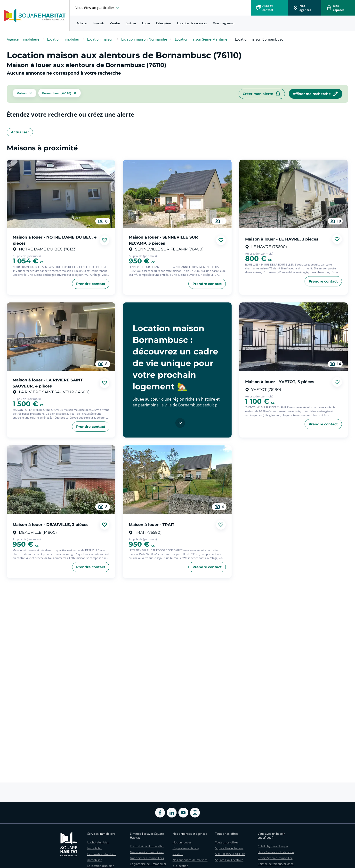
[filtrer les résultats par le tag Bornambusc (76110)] (60, 94)
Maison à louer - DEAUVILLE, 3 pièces (51, 525)
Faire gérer (164, 23)
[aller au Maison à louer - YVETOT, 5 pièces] (294, 337)
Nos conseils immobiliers (147, 852)
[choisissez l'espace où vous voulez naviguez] (98, 8)
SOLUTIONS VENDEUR (230, 854)
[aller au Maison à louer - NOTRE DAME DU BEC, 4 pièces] (61, 194)
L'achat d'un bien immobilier (98, 845)
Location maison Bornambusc (259, 39)
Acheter (82, 23)
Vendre (115, 23)
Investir (99, 23)
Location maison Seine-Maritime (201, 39)
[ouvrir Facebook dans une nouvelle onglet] (160, 813)
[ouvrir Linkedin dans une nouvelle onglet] (172, 813)
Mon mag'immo (223, 23)
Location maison (100, 39)
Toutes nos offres (227, 842)
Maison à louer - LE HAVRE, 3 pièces (282, 239)
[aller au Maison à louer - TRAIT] (177, 480)
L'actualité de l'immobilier (147, 846)
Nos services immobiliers (147, 858)
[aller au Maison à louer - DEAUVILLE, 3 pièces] (61, 480)
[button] (24, 94)
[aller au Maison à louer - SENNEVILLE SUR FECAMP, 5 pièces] (177, 194)
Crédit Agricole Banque (273, 846)
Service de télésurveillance (276, 864)
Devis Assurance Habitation (276, 852)
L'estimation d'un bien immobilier (102, 857)
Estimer (131, 23)
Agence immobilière (23, 39)
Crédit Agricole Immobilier (275, 858)
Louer (146, 23)
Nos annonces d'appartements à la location (186, 848)
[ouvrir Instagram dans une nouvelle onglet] (195, 813)
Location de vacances (192, 23)
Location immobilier (63, 39)
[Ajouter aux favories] (105, 240)
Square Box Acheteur (229, 848)
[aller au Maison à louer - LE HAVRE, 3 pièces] (294, 194)
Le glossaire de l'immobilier (148, 864)
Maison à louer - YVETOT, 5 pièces (280, 382)
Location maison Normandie (144, 39)
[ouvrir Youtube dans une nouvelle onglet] (183, 813)
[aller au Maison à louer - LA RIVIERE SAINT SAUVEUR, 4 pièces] (61, 337)
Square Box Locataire (229, 860)
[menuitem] (82, 23)
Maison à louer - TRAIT (152, 525)
